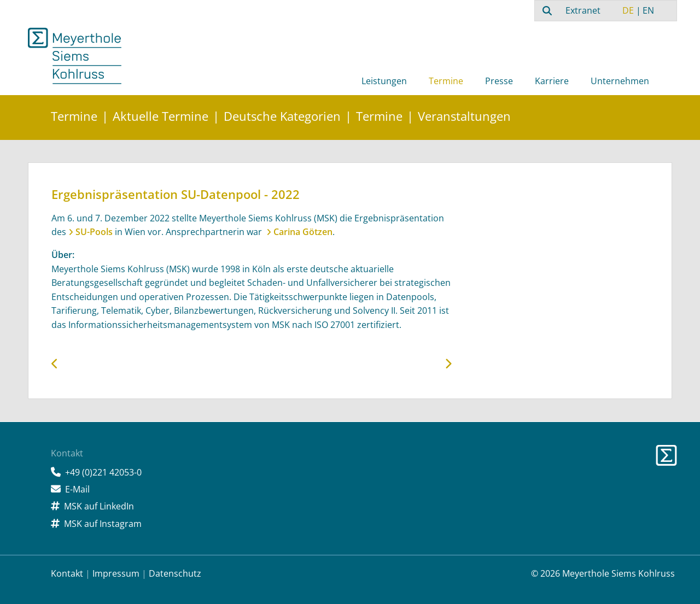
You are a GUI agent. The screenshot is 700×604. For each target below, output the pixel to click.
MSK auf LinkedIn (99, 506)
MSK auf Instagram (103, 524)
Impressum (116, 573)
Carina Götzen (303, 232)
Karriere (552, 81)
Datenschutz (175, 573)
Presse (499, 81)
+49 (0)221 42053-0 (103, 472)
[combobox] (546, 10)
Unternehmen (620, 81)
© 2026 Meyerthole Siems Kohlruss (603, 573)
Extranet (583, 10)
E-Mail (77, 489)
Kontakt (67, 573)
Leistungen (384, 81)
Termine (446, 81)
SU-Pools (94, 232)
